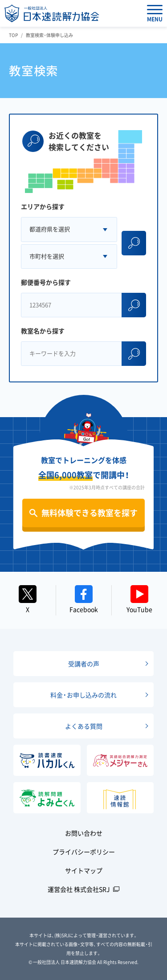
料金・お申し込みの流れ (83, 695)
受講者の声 (84, 664)
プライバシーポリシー (84, 852)
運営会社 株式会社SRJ (79, 889)
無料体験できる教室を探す (90, 513)
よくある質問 (84, 726)
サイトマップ (84, 870)
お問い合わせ (84, 833)
